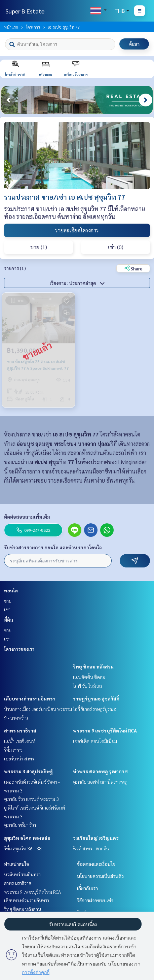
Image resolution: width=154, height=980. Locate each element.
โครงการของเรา (19, 649)
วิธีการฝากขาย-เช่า (95, 900)
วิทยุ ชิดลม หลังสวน (93, 666)
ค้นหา (134, 44)
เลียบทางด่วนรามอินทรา (30, 698)
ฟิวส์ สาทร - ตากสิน (91, 848)
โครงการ (33, 27)
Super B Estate (25, 11)
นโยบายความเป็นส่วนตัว (100, 876)
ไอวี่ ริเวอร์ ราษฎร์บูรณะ (94, 709)
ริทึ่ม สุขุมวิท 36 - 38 (23, 848)
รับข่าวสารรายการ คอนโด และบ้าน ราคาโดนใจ (53, 547)
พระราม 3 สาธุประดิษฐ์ (28, 771)
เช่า (7, 609)
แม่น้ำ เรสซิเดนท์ (20, 741)
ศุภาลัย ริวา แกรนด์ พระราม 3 (31, 799)
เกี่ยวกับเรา (87, 888)
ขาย (8, 601)
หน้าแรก (11, 27)
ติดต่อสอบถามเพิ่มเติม (27, 517)
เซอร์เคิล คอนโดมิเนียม (95, 741)
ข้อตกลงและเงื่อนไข (96, 864)
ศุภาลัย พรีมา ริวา (20, 825)
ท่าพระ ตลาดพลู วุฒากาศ (100, 771)
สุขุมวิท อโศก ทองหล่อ (27, 838)
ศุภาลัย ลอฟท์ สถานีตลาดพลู (100, 782)
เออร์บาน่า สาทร (19, 758)
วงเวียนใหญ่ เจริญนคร (96, 838)
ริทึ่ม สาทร (13, 750)
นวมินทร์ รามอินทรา (22, 874)
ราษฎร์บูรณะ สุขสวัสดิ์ (96, 698)
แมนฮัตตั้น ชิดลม (89, 677)
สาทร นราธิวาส (20, 730)
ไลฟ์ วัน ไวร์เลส (87, 686)
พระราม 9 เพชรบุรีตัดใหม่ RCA (105, 730)
